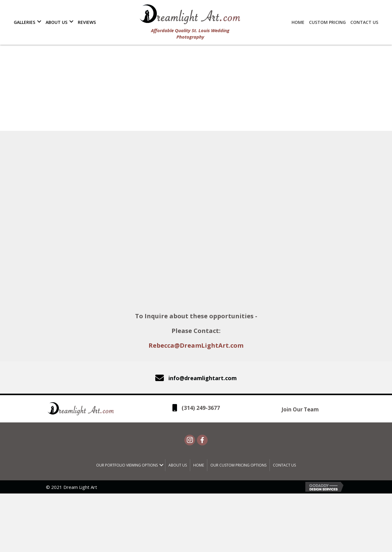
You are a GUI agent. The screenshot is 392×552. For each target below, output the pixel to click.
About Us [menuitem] (178, 466)
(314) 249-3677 (201, 408)
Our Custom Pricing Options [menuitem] (238, 466)
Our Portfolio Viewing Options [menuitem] (127, 466)
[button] (39, 21)
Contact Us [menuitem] (284, 466)
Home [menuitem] (199, 466)
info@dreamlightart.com (203, 378)
